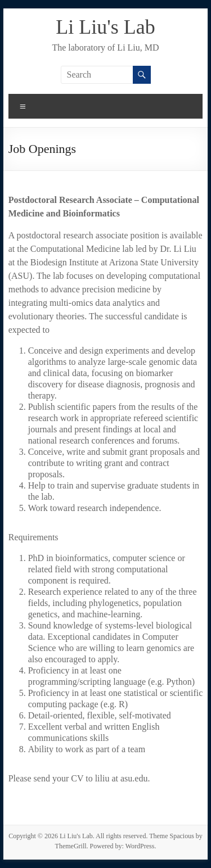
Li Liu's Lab (105, 27)
